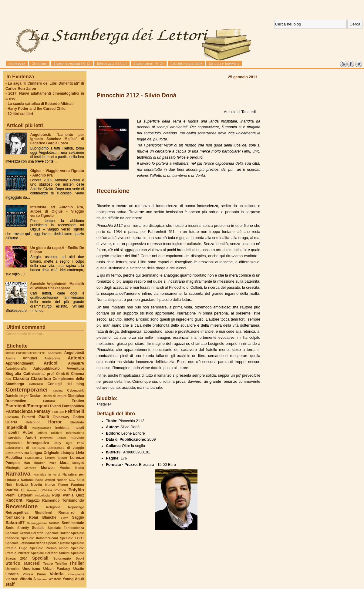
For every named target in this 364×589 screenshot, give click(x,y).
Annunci (30, 358)
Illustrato (77, 422)
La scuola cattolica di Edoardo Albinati (40, 104)
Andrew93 (55, 353)
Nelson (62, 480)
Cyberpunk (76, 390)
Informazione (75, 433)
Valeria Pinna (34, 574)
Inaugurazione (42, 428)
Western (55, 579)
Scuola (54, 523)
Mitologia (13, 468)
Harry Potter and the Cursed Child (37, 109)
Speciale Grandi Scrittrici (25, 533)
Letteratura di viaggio (66, 448)
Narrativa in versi (47, 475)
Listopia (67, 453)
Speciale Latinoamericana (25, 543)
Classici (21, 379)
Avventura (75, 369)
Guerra (11, 422)
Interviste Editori (53, 438)
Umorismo (31, 569)
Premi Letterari (19, 495)
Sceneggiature (37, 523)
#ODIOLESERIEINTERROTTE (25, 353)
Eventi (56, 406)
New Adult (77, 480)
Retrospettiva (17, 513)
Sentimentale (73, 523)
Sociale (38, 528)
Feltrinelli (74, 411)
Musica (65, 468)
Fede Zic (58, 412)
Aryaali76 (76, 363)
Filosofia (12, 417)
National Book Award (38, 480)
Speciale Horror (58, 533)
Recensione (22, 506)
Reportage (76, 507)
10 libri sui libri (20, 114)
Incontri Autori (19, 432)
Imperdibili (16, 427)
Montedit (30, 468)
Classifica (41, 379)
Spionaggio (62, 558)
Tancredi (32, 563)
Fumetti (29, 417)
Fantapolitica (73, 406)
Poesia (47, 490)
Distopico (76, 396)
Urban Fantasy (57, 569)
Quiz (80, 495)
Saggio (78, 517)
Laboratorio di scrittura (25, 448)
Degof (24, 396)
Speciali (40, 558)
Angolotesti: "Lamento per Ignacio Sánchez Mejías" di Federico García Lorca (57, 139)
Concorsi (36, 384)
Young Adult (73, 579)
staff (10, 584)
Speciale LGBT (72, 538)
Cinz (8, 379)
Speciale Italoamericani (39, 538)
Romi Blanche (43, 517)
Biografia (13, 374)
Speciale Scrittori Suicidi (50, 553)
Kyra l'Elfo (75, 443)
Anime (10, 358)
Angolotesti (74, 353)
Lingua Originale (45, 453)
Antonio (76, 358)
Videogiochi (76, 574)
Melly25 (78, 463)
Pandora (78, 485)
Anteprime (53, 358)
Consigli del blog (66, 384)
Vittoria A (28, 579)
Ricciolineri (43, 513)
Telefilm (61, 564)
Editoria (49, 401)
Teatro (48, 564)
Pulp (56, 495)
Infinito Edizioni (50, 433)
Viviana (42, 579)
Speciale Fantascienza (66, 528)
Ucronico (12, 569)
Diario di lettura (54, 396)
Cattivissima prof (39, 374)
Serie (10, 528)
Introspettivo (38, 443)
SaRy (64, 518)
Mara (64, 463)
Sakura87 (15, 523)
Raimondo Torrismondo (63, 500)
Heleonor (33, 422)
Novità (36, 485)
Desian (36, 396)
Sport (80, 558)
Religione (53, 507)
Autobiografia (16, 369)
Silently (23, 528)
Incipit (79, 428)
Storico (13, 563)
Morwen (48, 468)
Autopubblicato (47, 369)
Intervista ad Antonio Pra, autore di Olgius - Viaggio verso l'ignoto (57, 211)
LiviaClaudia (34, 458)
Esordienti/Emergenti (27, 406)
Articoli (51, 363)
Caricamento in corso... (25, 334)
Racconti (15, 500)
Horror (55, 422)
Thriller (77, 563)
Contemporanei (27, 390)
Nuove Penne (57, 485)
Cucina (58, 390)
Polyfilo (76, 490)
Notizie (22, 485)
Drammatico (16, 401)
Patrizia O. (15, 490)
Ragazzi (33, 500)
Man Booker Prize (40, 463)
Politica (60, 490)
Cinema (78, 374)
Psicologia (42, 495)
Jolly (57, 443)
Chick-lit (62, 374)
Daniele (12, 396)
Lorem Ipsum (56, 458)
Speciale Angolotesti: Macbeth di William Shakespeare (57, 286)
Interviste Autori (21, 438)
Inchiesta (62, 428)
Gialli (44, 417)
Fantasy (42, 411)
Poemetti (33, 490)
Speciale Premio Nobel (49, 548)
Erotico (78, 401)
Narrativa (18, 474)
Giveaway (61, 417)
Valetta (57, 574)
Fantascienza (19, 411)
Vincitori (12, 579)
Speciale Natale (58, 543)
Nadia (80, 468)
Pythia (68, 495)
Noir (9, 485)
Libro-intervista (17, 453)
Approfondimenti (20, 363)
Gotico (78, 417)
